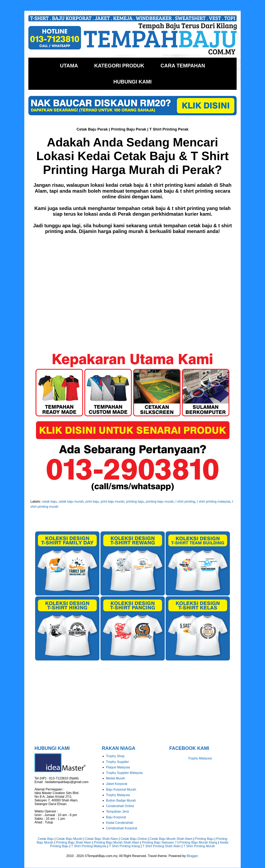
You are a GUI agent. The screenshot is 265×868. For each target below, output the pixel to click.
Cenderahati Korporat (122, 828)
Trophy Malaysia (118, 795)
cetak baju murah (71, 502)
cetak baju (49, 502)
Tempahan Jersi (117, 811)
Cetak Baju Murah (69, 839)
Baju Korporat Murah (121, 789)
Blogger (192, 856)
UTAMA (69, 66)
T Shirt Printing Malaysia (89, 846)
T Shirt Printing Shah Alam (162, 846)
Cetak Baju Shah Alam (101, 839)
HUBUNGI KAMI (132, 82)
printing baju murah (160, 502)
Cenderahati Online (120, 806)
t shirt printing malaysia (214, 502)
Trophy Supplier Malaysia (124, 773)
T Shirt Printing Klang (124, 846)
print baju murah (112, 502)
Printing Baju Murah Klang (198, 842)
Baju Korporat (116, 817)
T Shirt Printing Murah (199, 846)
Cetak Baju (46, 839)
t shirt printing (185, 502)
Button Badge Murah (121, 800)
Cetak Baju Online (134, 839)
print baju (92, 502)
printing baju (135, 502)
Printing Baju (204, 839)
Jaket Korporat (117, 784)
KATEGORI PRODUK (119, 66)
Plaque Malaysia (118, 767)
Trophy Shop (115, 756)
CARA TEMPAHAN (183, 66)
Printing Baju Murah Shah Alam (117, 842)
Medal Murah (115, 778)
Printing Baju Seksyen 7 (159, 842)
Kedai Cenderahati (120, 823)
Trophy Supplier (117, 762)
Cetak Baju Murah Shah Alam (171, 839)
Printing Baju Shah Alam (74, 842)
